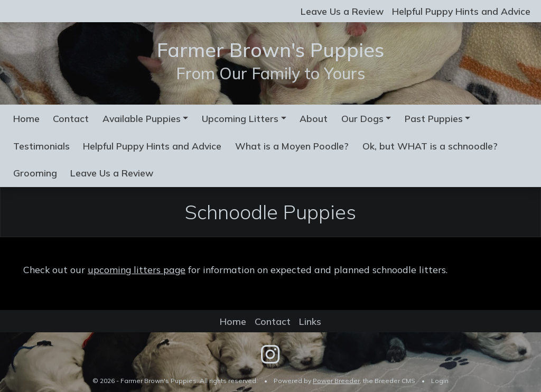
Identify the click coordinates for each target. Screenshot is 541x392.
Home (26, 118)
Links (310, 321)
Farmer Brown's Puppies (270, 49)
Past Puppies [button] (434, 118)
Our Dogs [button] (362, 118)
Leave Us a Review (342, 11)
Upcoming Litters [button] (240, 118)
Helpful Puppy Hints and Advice (461, 11)
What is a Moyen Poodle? (292, 146)
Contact (71, 118)
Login (440, 381)
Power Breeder (336, 381)
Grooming (35, 173)
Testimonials (41, 146)
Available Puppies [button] (142, 118)
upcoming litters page (137, 269)
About (314, 118)
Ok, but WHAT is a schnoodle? (430, 146)
